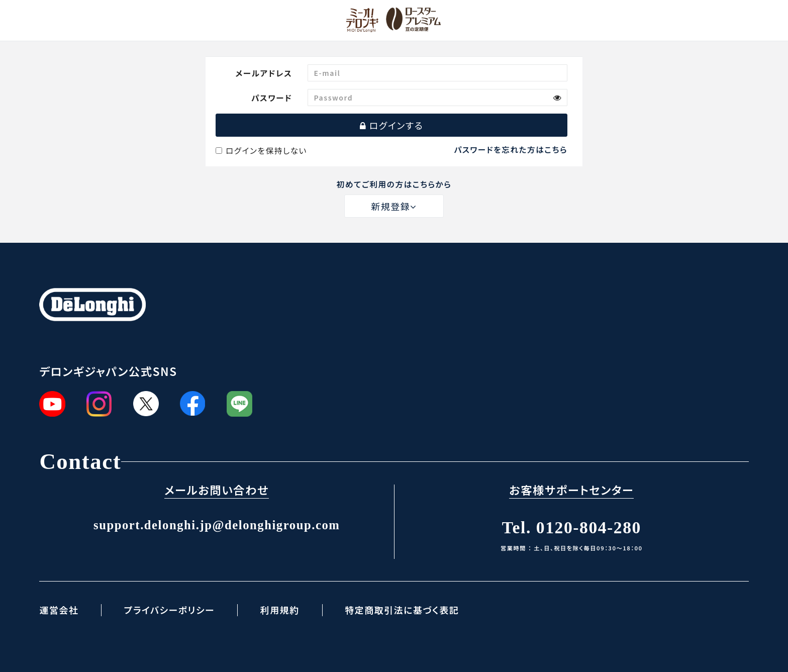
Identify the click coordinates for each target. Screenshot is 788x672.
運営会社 (59, 610)
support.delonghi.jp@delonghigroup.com (217, 525)
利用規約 (280, 610)
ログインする (392, 125)
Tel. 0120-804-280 (572, 527)
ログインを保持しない (261, 151)
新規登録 (394, 206)
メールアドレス (264, 73)
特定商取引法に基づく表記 (402, 610)
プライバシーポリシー (169, 610)
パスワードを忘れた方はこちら (511, 150)
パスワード (272, 98)
